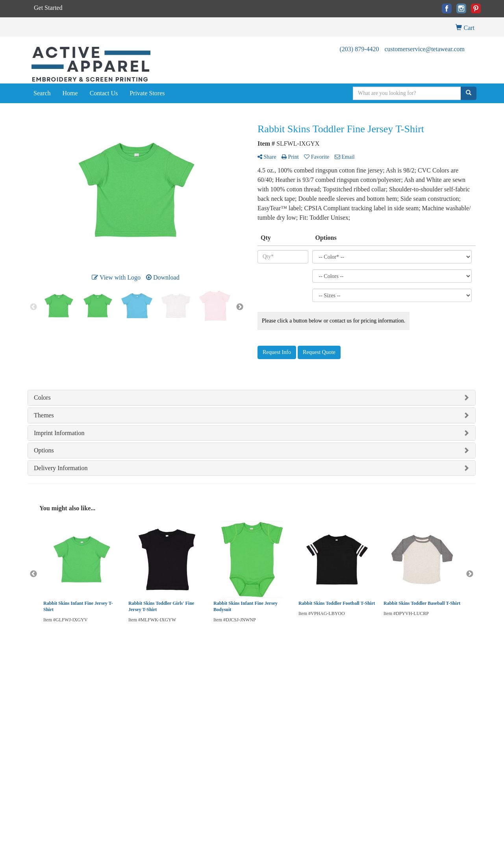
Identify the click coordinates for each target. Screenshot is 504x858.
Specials (36, 722)
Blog (186, 678)
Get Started (48, 8)
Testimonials (117, 711)
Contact (35, 700)
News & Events (44, 711)
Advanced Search (122, 678)
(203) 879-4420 (359, 49)
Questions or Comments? (59, 737)
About (34, 689)
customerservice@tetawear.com (424, 49)
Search (42, 93)
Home (70, 93)
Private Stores (147, 93)
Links (110, 722)
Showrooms (117, 689)
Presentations (118, 700)
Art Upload (193, 689)
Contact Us (104, 93)
